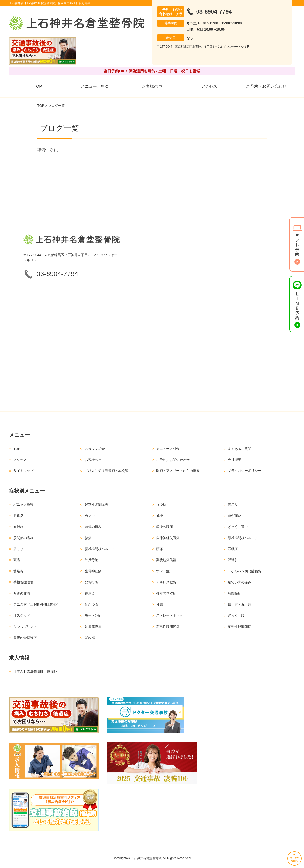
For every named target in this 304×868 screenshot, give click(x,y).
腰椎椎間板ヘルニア (100, 549)
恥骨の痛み (93, 527)
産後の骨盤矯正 (25, 638)
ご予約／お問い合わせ (266, 86)
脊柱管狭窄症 (166, 593)
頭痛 (17, 560)
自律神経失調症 (168, 538)
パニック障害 (23, 504)
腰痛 (160, 549)
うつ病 (161, 504)
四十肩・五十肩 (240, 604)
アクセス (209, 86)
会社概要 (235, 460)
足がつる (91, 604)
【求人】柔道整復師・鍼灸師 (107, 471)
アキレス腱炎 (166, 582)
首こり (233, 504)
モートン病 (93, 615)
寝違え (90, 593)
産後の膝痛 (165, 527)
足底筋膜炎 (93, 627)
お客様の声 (152, 86)
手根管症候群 (23, 582)
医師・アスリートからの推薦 (178, 471)
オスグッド (22, 615)
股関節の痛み (23, 538)
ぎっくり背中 (238, 527)
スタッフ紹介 (95, 449)
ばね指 (90, 638)
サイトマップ (23, 471)
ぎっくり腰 (236, 615)
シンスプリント (25, 627)
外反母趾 (91, 560)
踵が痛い (235, 516)
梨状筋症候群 (166, 560)
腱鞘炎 (18, 516)
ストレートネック (170, 615)
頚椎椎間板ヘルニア (243, 538)
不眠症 (233, 549)
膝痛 (88, 538)
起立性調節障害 (96, 504)
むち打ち (91, 582)
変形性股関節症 (240, 627)
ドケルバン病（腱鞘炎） (246, 571)
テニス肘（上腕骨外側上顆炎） (37, 604)
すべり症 (163, 571)
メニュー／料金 (95, 86)
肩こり (18, 549)
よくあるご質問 (240, 449)
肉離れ (18, 527)
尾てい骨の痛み (240, 582)
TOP (38, 86)
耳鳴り (161, 604)
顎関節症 (235, 593)
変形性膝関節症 (168, 627)
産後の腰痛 (22, 593)
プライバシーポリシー (245, 471)
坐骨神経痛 (93, 571)
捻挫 (160, 516)
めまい (90, 516)
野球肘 (233, 560)
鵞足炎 (18, 571)
